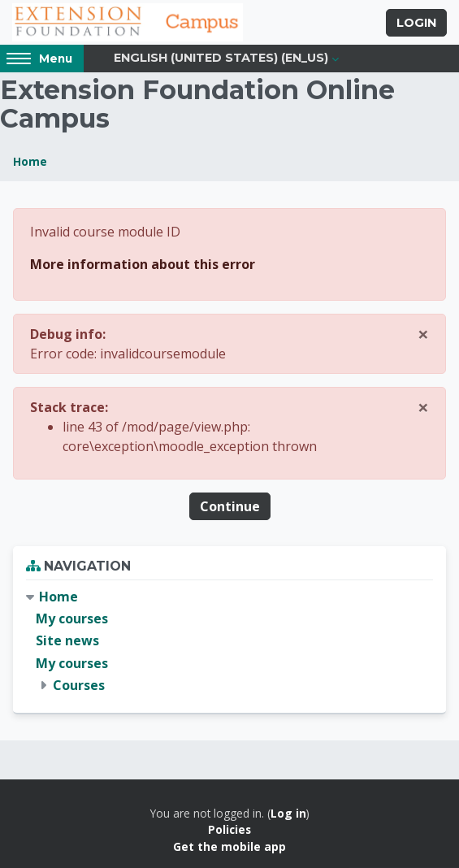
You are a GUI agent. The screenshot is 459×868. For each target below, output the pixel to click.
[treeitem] (229, 641)
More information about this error (143, 264)
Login (416, 23)
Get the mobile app (229, 846)
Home (30, 161)
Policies (229, 829)
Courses (79, 685)
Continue (230, 506)
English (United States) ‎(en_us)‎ (221, 58)
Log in (288, 813)
